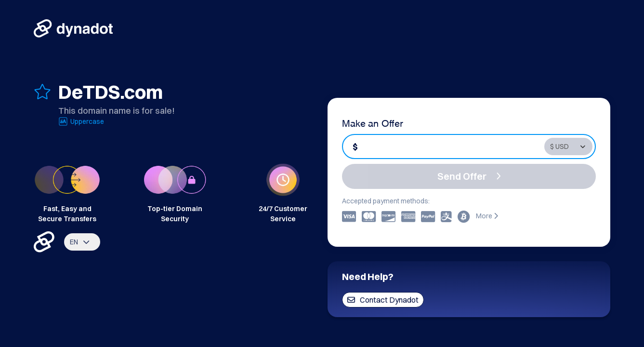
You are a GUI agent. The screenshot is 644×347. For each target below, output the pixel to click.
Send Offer (469, 176)
